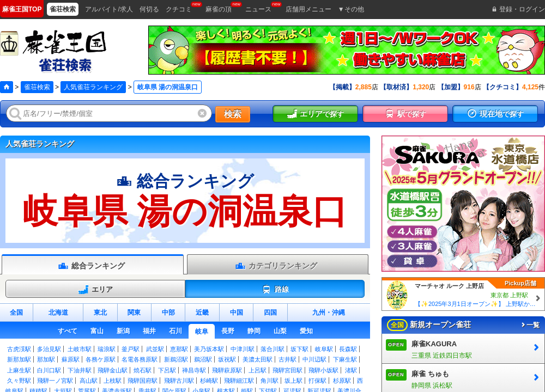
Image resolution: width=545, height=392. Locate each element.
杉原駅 (342, 381)
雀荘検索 (37, 87)
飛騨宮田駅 (287, 370)
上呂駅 (258, 370)
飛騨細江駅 (239, 381)
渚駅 (351, 370)
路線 (275, 290)
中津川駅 (243, 349)
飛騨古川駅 (179, 381)
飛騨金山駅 (113, 370)
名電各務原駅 (140, 359)
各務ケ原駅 (101, 359)
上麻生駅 (19, 370)
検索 (233, 114)
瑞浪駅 (107, 349)
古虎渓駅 (19, 349)
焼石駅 (143, 370)
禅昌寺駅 (194, 370)
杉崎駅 (209, 381)
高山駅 (89, 381)
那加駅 (46, 359)
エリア (95, 290)
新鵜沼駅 (176, 359)
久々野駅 (19, 381)
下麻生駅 (345, 359)
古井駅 (287, 359)
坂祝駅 (227, 359)
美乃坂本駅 (209, 349)
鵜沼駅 (203, 359)
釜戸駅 (131, 349)
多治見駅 (49, 349)
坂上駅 (293, 381)
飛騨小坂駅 (323, 370)
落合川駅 (272, 349)
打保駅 (317, 381)
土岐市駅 (80, 349)
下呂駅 (167, 370)
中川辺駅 (314, 359)
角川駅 (270, 381)
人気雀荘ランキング (93, 87)
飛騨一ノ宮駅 (55, 381)
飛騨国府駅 (143, 381)
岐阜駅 (324, 349)
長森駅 (348, 349)
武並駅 (155, 349)
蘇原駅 (71, 359)
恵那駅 (179, 349)
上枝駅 (113, 381)
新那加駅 (19, 359)
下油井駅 (80, 370)
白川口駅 (49, 370)
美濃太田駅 (258, 359)
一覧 (530, 325)
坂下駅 (299, 349)
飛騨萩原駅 (227, 370)
